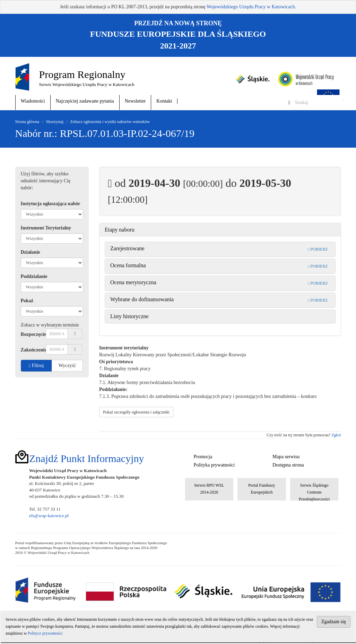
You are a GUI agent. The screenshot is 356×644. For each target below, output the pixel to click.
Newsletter (135, 101)
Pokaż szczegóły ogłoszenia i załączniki (136, 412)
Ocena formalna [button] (128, 265)
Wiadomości (33, 101)
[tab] (220, 230)
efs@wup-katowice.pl (49, 516)
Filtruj (36, 366)
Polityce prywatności (45, 633)
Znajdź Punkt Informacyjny (87, 458)
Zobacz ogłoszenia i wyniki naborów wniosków (110, 122)
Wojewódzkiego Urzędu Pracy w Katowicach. (251, 7)
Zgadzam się (334, 622)
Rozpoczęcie (33, 334)
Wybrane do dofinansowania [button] (142, 299)
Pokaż (27, 301)
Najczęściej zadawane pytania (85, 101)
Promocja (203, 457)
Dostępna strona (288, 465)
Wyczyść (67, 365)
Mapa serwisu (286, 457)
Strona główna (27, 122)
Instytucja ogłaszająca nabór (51, 204)
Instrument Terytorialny (46, 228)
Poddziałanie (34, 276)
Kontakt (164, 101)
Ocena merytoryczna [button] (133, 282)
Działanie (31, 252)
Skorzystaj (55, 122)
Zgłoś (336, 435)
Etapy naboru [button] (120, 230)
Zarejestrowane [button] (127, 248)
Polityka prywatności (214, 465)
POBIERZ (318, 249)
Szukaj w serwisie (344, 100)
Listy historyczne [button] (129, 316)
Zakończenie (33, 350)
